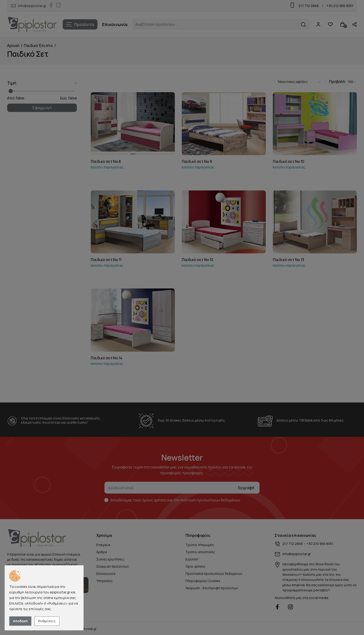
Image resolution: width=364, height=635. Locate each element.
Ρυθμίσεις (47, 621)
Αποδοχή (20, 621)
